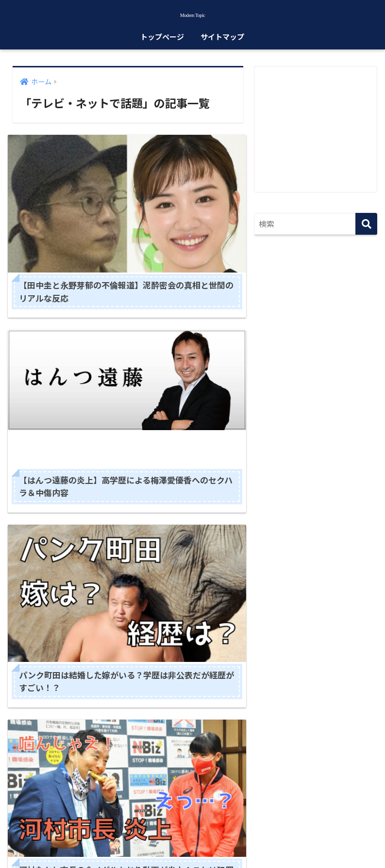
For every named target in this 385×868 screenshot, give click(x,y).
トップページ (162, 43)
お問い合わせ (259, 839)
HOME (192, 819)
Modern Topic (192, 16)
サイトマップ (222, 43)
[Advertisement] (319, 134)
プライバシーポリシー (193, 839)
